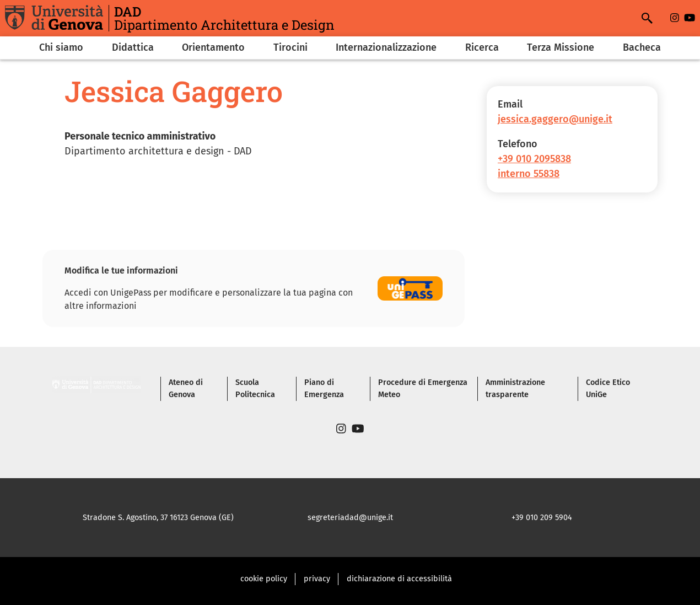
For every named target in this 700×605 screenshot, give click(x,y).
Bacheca (642, 47)
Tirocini (290, 47)
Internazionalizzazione (386, 47)
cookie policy (264, 579)
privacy (317, 579)
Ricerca (482, 47)
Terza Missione (561, 47)
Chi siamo (61, 47)
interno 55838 (529, 174)
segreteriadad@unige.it (350, 518)
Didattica (133, 47)
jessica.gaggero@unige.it (555, 119)
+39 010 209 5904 (542, 518)
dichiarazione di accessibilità (399, 579)
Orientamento (213, 47)
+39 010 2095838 (534, 159)
